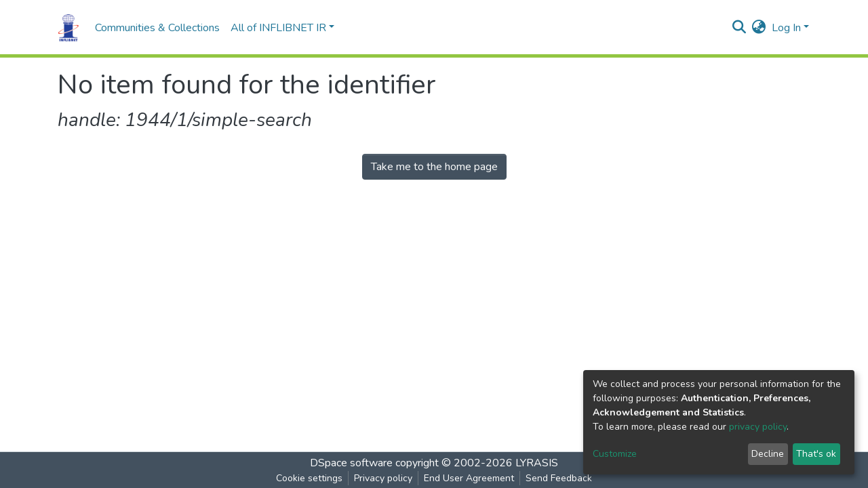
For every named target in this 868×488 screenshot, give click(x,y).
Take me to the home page (434, 167)
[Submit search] (739, 28)
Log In (786, 28)
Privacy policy (383, 478)
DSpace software (351, 463)
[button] (759, 28)
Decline (768, 454)
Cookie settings (309, 478)
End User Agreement (469, 478)
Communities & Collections (157, 28)
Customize (615, 454)
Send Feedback (559, 478)
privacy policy (758, 427)
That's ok (816, 454)
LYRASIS (537, 463)
